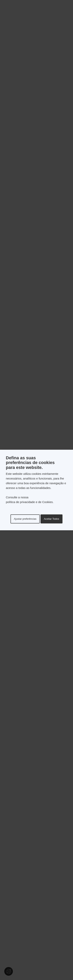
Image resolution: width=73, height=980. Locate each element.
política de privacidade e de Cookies (29, 502)
